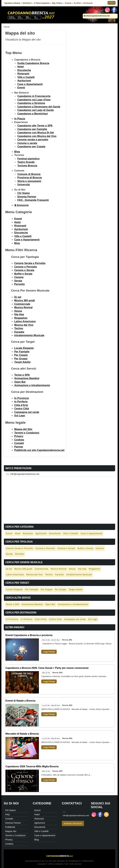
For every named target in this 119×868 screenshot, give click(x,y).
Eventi (21, 88)
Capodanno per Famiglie (32, 129)
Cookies (19, 440)
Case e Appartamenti (30, 84)
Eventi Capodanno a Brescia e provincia (29, 635)
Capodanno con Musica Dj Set (36, 133)
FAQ (8, 814)
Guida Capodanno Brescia (33, 63)
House (18, 311)
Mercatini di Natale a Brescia (22, 734)
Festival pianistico (28, 159)
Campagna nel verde (27, 412)
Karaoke (19, 332)
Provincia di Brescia (30, 178)
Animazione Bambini (27, 378)
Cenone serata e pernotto (33, 140)
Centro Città (22, 409)
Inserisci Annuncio (73, 823)
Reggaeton (21, 318)
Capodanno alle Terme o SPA (35, 126)
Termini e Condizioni (27, 433)
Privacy (19, 436)
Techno (19, 328)
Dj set (18, 297)
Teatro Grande (26, 162)
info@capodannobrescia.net (97, 16)
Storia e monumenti (29, 181)
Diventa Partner (27, 197)
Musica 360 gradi (25, 300)
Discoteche (24, 70)
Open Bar (20, 382)
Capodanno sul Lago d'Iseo (34, 100)
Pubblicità (10, 827)
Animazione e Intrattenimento (32, 385)
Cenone (19, 277)
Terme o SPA (22, 375)
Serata (18, 281)
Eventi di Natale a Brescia (20, 701)
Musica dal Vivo (24, 325)
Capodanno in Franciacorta (34, 96)
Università (24, 185)
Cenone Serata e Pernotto (30, 263)
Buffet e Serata (23, 274)
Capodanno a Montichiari (33, 114)
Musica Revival (23, 307)
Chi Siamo (24, 193)
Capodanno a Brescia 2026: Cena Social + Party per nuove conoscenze (47, 668)
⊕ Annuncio (88, 3)
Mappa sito (11, 831)
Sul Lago (20, 416)
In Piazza (37, 3)
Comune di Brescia (29, 174)
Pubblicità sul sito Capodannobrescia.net (39, 450)
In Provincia (22, 398)
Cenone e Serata (24, 270)
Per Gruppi (21, 359)
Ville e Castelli (26, 77)
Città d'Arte (21, 405)
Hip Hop (19, 314)
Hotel (21, 67)
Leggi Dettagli (49, 652)
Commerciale (22, 304)
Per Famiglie (22, 352)
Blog (54, 3)
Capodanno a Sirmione (31, 103)
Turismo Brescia (27, 166)
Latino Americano (25, 321)
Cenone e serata (27, 143)
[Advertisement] (59, 499)
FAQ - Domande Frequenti (33, 200)
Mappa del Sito (23, 429)
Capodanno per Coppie (31, 147)
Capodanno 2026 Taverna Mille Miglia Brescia (32, 766)
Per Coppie (21, 355)
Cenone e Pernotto (26, 267)
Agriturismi (24, 81)
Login (112, 3)
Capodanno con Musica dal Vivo (37, 136)
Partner (19, 447)
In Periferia (21, 402)
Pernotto (20, 284)
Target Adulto (22, 362)
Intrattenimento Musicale (29, 335)
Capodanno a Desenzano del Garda (39, 107)
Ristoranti (23, 74)
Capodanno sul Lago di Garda (35, 110)
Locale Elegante (24, 348)
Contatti (19, 443)
